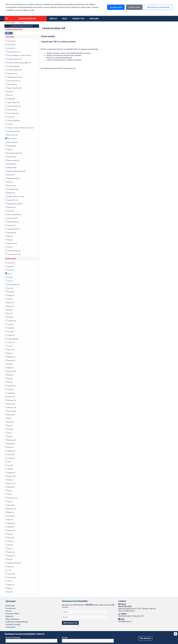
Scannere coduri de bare (15, 196)
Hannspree (10, 400)
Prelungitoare (11, 189)
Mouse (9, 175)
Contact (122, 601)
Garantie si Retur (12, 614)
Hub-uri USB (11, 142)
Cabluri (10, 99)
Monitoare (10, 167)
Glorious (10, 397)
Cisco (9, 331)
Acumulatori (11, 73)
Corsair (9, 335)
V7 (8, 570)
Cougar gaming (12, 339)
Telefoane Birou (12, 229)
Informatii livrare (12, 619)
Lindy (9, 469)
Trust (9, 559)
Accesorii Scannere (13, 59)
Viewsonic (10, 577)
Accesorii (10, 41)
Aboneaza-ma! (70, 623)
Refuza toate (134, 7)
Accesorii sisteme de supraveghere (18, 63)
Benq (9, 310)
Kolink (9, 447)
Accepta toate (116, 7)
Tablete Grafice (12, 222)
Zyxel (9, 592)
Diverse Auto (11, 135)
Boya (9, 313)
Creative (10, 342)
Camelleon (11, 321)
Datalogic (10, 357)
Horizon (10, 415)
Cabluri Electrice (12, 102)
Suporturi (10, 207)
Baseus (9, 306)
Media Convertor (12, 160)
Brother (10, 317)
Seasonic (10, 530)
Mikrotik (10, 487)
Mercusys (10, 483)
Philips (9, 512)
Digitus (9, 368)
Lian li (9, 465)
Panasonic (10, 509)
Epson (9, 375)
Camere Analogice (13, 106)
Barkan (9, 303)
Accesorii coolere (13, 52)
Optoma (10, 505)
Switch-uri (10, 218)
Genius (9, 389)
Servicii (53, 19)
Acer (9, 270)
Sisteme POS (11, 200)
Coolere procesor (12, 131)
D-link (9, 350)
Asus (9, 288)
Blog (65, 19)
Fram (9, 382)
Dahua (9, 353)
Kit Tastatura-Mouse (13, 153)
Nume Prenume (13, 637)
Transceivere (11, 243)
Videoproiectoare (13, 254)
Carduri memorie (12, 120)
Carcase (10, 117)
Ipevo (9, 425)
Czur (9, 346)
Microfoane (11, 164)
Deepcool (10, 360)
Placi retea (10, 186)
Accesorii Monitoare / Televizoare (18, 55)
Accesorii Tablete (13, 66)
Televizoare (11, 233)
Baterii (9, 92)
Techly (9, 541)
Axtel (9, 299)
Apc (8, 277)
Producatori (10, 627)
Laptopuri (10, 157)
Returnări (9, 616)
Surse (9, 211)
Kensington (11, 440)
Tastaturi (10, 225)
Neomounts (11, 498)
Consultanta (10, 608)
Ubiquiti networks (13, 563)
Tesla (9, 548)
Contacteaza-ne (69, 68)
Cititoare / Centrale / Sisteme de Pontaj (19, 128)
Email (65, 637)
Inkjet (9, 149)
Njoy (9, 501)
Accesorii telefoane (13, 70)
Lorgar (9, 480)
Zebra (9, 588)
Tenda (9, 545)
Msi (8, 491)
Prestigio (10, 516)
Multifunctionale (12, 178)
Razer (9, 520)
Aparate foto (11, 84)
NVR (9, 182)
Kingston (10, 444)
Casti (9, 124)
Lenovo (10, 454)
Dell (9, 364)
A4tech (9, 266)
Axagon (10, 295)
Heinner (10, 404)
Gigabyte (10, 393)
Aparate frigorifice (13, 88)
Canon (9, 324)
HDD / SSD (11, 139)
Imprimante (11, 146)
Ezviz (9, 378)
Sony (9, 534)
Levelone (10, 458)
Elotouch (10, 371)
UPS (9, 247)
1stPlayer (10, 263)
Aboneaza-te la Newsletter (75, 601)
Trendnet (10, 556)
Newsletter (78, 19)
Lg (8, 462)
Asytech (10, 292)
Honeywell (11, 411)
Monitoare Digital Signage (15, 171)
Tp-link (10, 552)
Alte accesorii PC (13, 81)
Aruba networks (12, 284)
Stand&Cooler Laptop (14, 204)
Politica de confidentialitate (17, 622)
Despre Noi (10, 606)
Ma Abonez (145, 638)
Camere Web (11, 113)
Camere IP (10, 110)
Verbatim (10, 574)
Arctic (9, 281)
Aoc (9, 33)
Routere (10, 193)
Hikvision (10, 407)
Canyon (10, 328)
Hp (8, 418)
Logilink (10, 472)
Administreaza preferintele (158, 7)
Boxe (9, 95)
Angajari (94, 19)
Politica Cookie (28, 10)
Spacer (9, 538)
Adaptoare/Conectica (14, 77)
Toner (9, 236)
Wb (8, 581)
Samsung (10, 523)
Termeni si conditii (13, 624)
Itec (8, 433)
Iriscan (9, 429)
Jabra (9, 436)
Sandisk (10, 527)
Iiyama (9, 422)
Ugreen (9, 567)
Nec (8, 494)
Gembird (10, 386)
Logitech (10, 476)
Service (8, 611)
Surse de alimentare (13, 214)
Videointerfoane (12, 251)
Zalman (10, 585)
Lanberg (10, 451)
